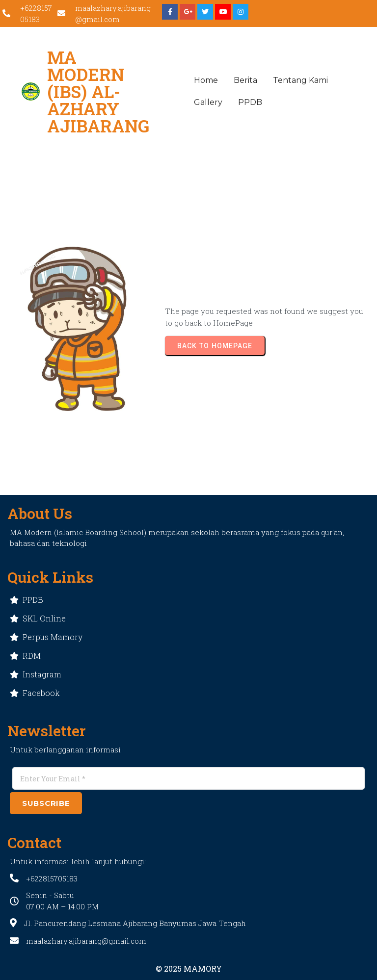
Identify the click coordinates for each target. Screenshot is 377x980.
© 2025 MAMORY (189, 968)
